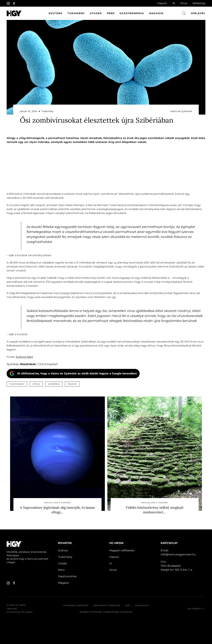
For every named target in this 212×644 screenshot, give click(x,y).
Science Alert (24, 357)
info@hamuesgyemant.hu (178, 554)
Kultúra (56, 13)
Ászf (127, 605)
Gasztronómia (132, 13)
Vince (184, 3)
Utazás (96, 13)
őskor (72, 384)
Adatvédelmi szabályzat (107, 605)
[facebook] (14, 3)
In (111, 563)
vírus (36, 384)
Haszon (162, 3)
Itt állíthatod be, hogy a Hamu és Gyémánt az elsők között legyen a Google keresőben (77, 373)
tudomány (17, 384)
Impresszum (142, 605)
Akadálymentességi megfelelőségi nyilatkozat (106, 612)
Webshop (199, 3)
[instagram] (8, 3)
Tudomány (76, 13)
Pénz (111, 13)
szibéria (54, 384)
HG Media (27, 612)
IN (174, 3)
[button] (203, 609)
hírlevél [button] (198, 13)
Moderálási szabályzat (76, 605)
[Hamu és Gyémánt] (14, 13)
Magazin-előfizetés (122, 550)
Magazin (156, 13)
